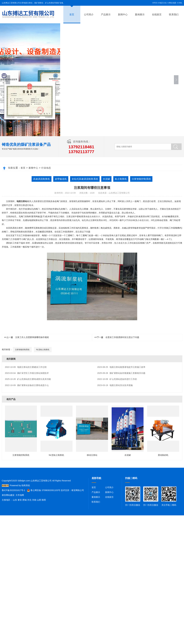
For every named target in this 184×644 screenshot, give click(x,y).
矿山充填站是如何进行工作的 (117, 379)
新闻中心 (123, 15)
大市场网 (20, 495)
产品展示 (106, 15)
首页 (72, 15)
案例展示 (140, 15)
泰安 (20, 500)
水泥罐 (106, 179)
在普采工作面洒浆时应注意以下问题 (117, 337)
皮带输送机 (61, 179)
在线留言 (157, 15)
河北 (29, 500)
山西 (39, 500)
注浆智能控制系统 (141, 179)
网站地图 (173, 3)
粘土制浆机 (121, 179)
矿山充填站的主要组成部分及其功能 (28, 379)
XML (180, 3)
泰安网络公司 (78, 490)
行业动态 (46, 168)
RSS (156, 3)
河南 (34, 500)
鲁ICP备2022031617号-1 (14, 490)
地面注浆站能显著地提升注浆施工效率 (121, 367)
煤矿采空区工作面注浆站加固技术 (27, 373)
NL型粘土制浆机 (43, 350)
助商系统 (26, 485)
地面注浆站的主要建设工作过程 (26, 367)
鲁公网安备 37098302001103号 (44, 490)
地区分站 (163, 3)
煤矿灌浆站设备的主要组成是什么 (27, 385)
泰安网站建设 (8, 495)
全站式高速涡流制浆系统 (85, 179)
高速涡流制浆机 (42, 179)
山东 (15, 500)
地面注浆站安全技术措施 (115, 385)
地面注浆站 (22, 201)
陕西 (44, 500)
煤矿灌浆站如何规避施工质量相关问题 (121, 373)
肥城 (25, 500)
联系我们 (174, 15)
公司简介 (89, 15)
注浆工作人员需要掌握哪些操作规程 (27, 337)
